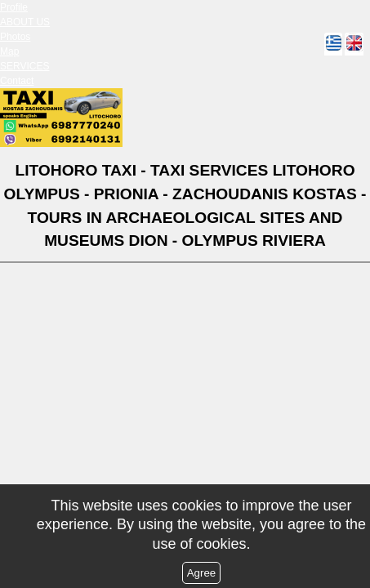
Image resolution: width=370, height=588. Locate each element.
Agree (202, 573)
